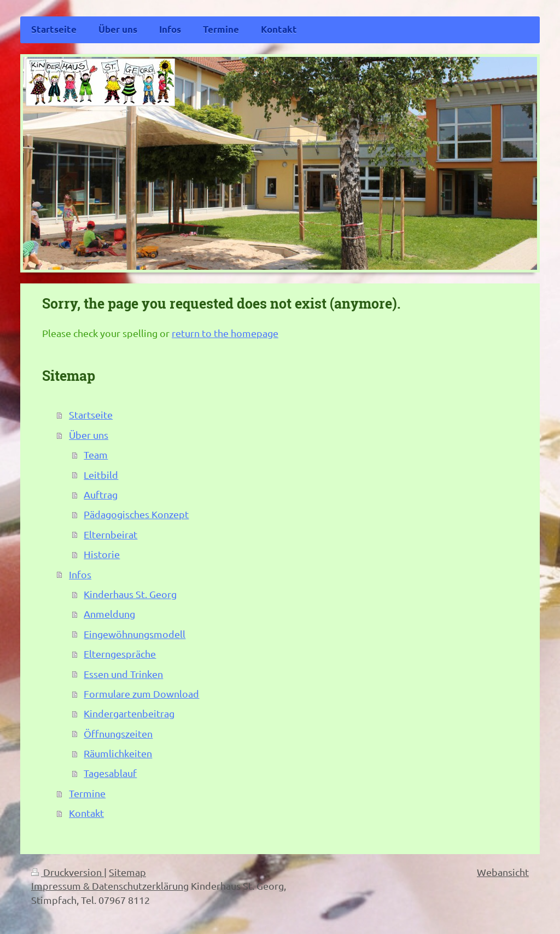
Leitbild (101, 475)
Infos (80, 574)
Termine (87, 793)
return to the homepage (225, 333)
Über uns (89, 435)
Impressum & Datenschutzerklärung (110, 886)
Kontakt (86, 813)
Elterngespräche (120, 654)
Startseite (91, 414)
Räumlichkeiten (118, 753)
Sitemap (127, 872)
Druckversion (68, 872)
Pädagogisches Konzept (136, 514)
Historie (102, 554)
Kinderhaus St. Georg (130, 594)
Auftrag (101, 494)
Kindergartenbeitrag (129, 713)
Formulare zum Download (141, 694)
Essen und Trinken (123, 674)
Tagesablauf (110, 773)
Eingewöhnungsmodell (135, 634)
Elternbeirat (110, 534)
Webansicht (503, 872)
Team (96, 454)
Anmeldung (109, 614)
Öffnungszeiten (118, 733)
